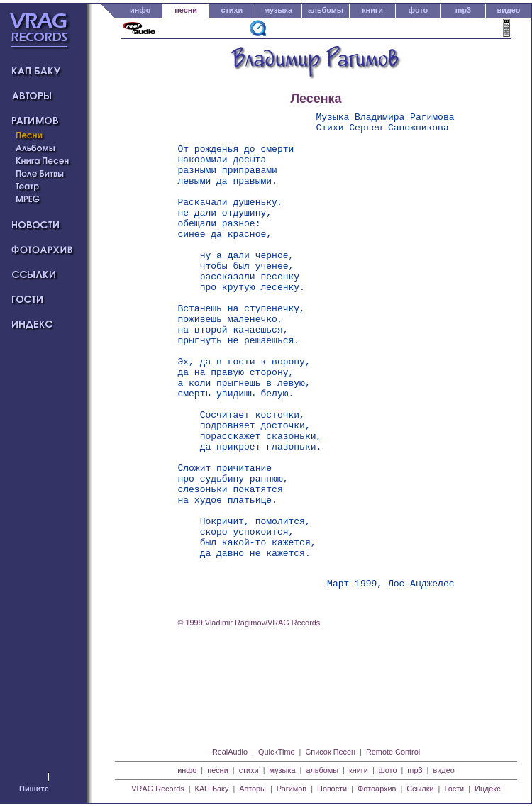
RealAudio (230, 752)
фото (419, 10)
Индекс (488, 789)
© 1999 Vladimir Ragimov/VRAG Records (249, 718)
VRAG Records (157, 789)
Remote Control (393, 752)
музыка (278, 10)
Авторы (253, 789)
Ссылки (420, 789)
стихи (232, 10)
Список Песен (330, 752)
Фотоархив (377, 789)
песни (186, 10)
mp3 (463, 10)
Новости (332, 789)
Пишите (34, 789)
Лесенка (316, 99)
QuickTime (277, 752)
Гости (454, 789)
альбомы (326, 10)
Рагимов (292, 789)
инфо (140, 10)
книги (372, 10)
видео (509, 10)
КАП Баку (212, 789)
